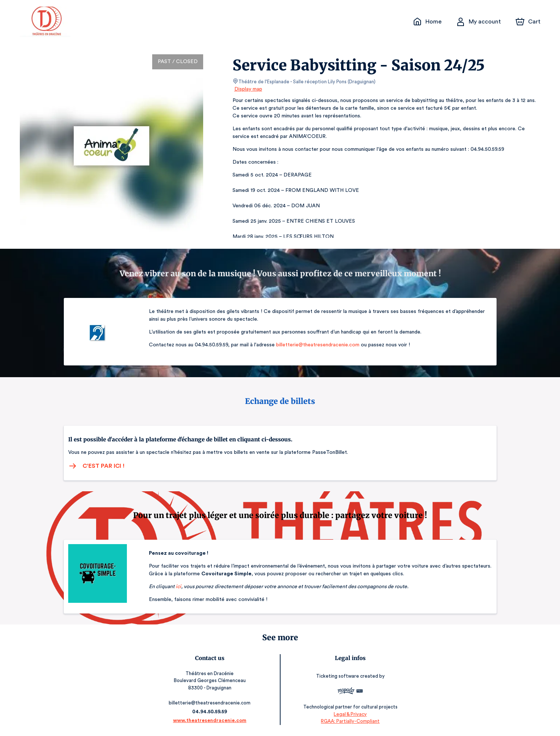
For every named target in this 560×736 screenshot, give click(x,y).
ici (178, 587)
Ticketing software (337, 676)
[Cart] (528, 22)
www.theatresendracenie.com (211, 720)
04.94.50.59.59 (211, 712)
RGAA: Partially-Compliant (349, 721)
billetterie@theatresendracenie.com (316, 345)
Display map (248, 89)
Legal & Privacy (349, 714)
